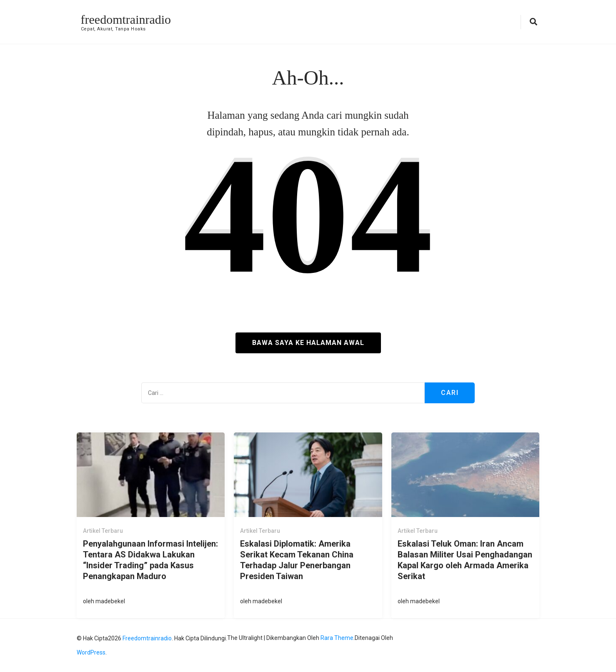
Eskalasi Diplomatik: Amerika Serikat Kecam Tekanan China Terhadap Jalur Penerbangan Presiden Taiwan (297, 560)
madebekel (110, 601)
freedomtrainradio (126, 19)
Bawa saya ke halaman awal (308, 343)
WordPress (91, 652)
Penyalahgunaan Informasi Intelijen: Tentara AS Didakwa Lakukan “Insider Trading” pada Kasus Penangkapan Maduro (150, 560)
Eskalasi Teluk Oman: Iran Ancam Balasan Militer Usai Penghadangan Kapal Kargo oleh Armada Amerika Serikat (465, 560)
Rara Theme (337, 638)
